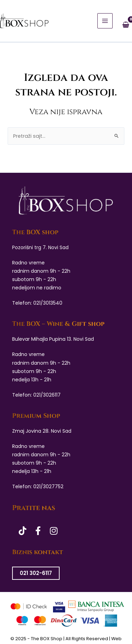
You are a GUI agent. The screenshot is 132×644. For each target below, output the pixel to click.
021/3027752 (48, 486)
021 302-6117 (36, 573)
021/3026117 (47, 395)
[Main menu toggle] (105, 21)
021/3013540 (48, 303)
